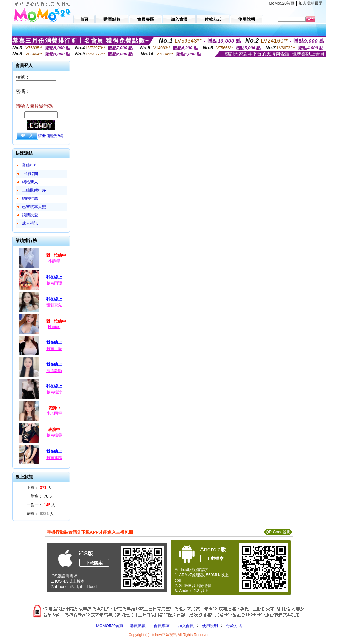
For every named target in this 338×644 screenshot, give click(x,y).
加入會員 (186, 626)
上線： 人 (39, 488)
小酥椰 (54, 261)
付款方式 (234, 626)
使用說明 (210, 626)
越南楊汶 (54, 392)
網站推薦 (30, 198)
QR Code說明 (278, 532)
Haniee (54, 327)
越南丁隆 (54, 349)
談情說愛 (30, 215)
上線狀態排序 (34, 190)
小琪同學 (54, 413)
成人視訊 (30, 223)
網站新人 (30, 182)
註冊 (42, 136)
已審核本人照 (34, 207)
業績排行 (30, 165)
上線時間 (30, 174)
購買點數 (137, 626)
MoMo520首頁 (282, 3)
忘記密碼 (55, 136)
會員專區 (162, 626)
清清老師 (54, 371)
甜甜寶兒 (54, 305)
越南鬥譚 (54, 283)
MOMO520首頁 (110, 626)
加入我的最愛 (311, 3)
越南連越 (54, 458)
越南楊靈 (54, 435)
